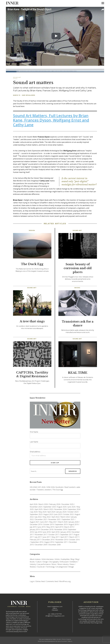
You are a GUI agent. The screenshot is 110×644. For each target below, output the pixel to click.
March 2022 (65, 517)
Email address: (35, 452)
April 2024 (51, 512)
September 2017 (67, 535)
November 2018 (61, 529)
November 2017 (41, 535)
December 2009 (41, 545)
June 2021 (44, 522)
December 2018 (47, 529)
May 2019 (50, 527)
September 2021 (68, 519)
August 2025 (62, 507)
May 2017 (56, 537)
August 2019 (74, 524)
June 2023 (58, 514)
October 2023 (73, 512)
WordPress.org (65, 581)
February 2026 (55, 504)
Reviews (33, 567)
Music (54, 564)
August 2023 (48, 514)
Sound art (17, 77)
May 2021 (53, 522)
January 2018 (66, 532)
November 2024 (60, 509)
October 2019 (48, 524)
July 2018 (38, 532)
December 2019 (36, 524)
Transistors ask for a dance (78, 323)
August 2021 (34, 522)
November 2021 (55, 519)
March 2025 (48, 509)
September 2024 (74, 509)
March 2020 (63, 522)
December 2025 (68, 504)
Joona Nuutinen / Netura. (65, 641)
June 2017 (47, 537)
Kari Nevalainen (29, 95)
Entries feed (40, 581)
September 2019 (61, 524)
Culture (39, 562)
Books (77, 288)
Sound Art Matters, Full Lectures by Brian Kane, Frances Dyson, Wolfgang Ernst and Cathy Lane (51, 120)
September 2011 (61, 542)
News (72, 564)
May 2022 (47, 517)
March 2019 (69, 527)
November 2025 (36, 507)
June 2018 (47, 532)
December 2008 (54, 545)
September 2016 (37, 542)
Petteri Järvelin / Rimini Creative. (62, 639)
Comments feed (52, 581)
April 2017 (64, 537)
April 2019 (59, 527)
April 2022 (56, 517)
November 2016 (62, 540)
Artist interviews (48, 559)
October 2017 (54, 535)
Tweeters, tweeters (44, 490)
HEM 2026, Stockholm (55, 487)
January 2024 (61, 512)
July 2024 (34, 512)
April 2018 (56, 532)
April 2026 (34, 504)
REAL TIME (78, 373)
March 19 (17, 95)
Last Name (34, 442)
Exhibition (74, 562)
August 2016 (49, 542)
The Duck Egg (32, 264)
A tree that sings (32, 321)
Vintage (71, 567)
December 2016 (48, 540)
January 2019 (35, 529)
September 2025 (50, 507)
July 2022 (38, 517)
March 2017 (74, 537)
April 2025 (39, 509)
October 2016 (74, 540)
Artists (57, 559)
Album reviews (35, 559)
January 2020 (74, 522)
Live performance (44, 564)
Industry (33, 564)
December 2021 (41, 519)
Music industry (63, 564)
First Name (34, 432)
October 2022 (68, 514)
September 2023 (36, 514)
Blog (72, 559)
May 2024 (42, 512)
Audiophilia (65, 559)
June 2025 (72, 507)
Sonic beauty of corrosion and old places (78, 268)
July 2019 (33, 527)
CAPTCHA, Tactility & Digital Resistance (32, 374)
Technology (50, 567)
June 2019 (42, 527)
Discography (54, 562)
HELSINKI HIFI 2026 (38, 487)
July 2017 (38, 537)
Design (32, 230)
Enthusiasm (64, 562)
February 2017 (35, 540)
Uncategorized (61, 567)
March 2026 (43, 504)
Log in (32, 581)
